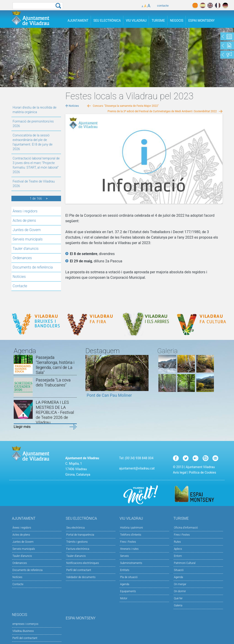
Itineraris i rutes (129, 549)
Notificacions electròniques (83, 563)
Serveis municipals (28, 239)
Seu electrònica (76, 528)
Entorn (178, 556)
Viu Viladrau (136, 21)
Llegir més (22, 427)
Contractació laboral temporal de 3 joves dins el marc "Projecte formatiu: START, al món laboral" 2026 (36, 165)
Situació (179, 570)
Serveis (124, 556)
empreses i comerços (25, 624)
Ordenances (22, 258)
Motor (124, 598)
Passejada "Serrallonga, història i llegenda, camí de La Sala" (55, 365)
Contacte (20, 286)
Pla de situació (129, 577)
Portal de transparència (80, 535)
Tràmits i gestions (77, 542)
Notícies (19, 277)
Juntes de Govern (27, 230)
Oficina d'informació (186, 528)
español (203, 5)
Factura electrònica (78, 549)
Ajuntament (78, 21)
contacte (163, 6)
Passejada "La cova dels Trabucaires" (53, 382)
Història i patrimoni (131, 528)
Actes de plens (24, 220)
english (210, 5)
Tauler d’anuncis (76, 556)
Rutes (177, 542)
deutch (225, 5)
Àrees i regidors (25, 211)
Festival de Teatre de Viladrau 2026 (34, 184)
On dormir (180, 591)
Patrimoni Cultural (185, 563)
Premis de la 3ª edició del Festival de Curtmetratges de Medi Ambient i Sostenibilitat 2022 (162, 111)
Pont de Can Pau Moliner (109, 395)
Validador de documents (81, 577)
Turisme (158, 21)
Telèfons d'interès (130, 535)
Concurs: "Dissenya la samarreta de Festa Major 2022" (126, 106)
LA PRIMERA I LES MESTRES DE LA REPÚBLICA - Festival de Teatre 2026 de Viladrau (55, 412)
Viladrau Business (23, 631)
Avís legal (180, 472)
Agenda (125, 584)
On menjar (180, 584)
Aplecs (178, 549)
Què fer (178, 598)
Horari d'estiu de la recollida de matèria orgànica (35, 110)
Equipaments (128, 591)
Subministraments (131, 563)
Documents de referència (33, 267)
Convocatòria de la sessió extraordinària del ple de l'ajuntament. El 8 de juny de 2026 (32, 142)
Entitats (125, 570)
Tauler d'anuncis (25, 249)
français (218, 5)
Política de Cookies (203, 472)
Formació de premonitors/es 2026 (33, 124)
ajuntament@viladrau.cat (137, 468)
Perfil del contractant (79, 570)
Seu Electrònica (107, 21)
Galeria (178, 605)
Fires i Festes (128, 542)
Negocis (177, 21)
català (195, 5)
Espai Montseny (201, 21)
